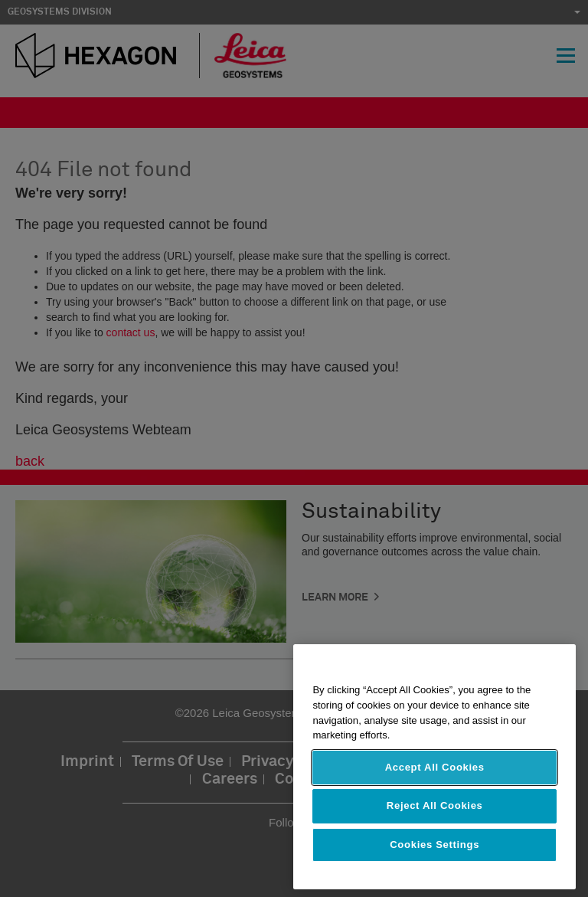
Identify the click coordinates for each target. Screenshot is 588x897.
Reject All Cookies (435, 805)
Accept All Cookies (435, 767)
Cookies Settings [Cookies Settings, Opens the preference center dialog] (434, 845)
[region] (434, 767)
